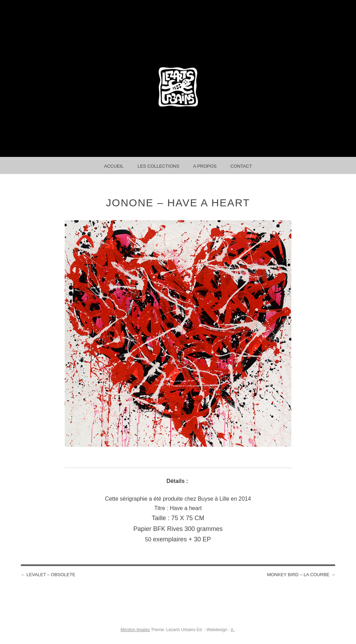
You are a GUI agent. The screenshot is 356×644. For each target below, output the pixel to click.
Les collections (159, 166)
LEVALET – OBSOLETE (48, 575)
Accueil (114, 166)
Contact (241, 166)
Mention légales (135, 630)
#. (233, 630)
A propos (205, 166)
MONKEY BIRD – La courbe (301, 575)
